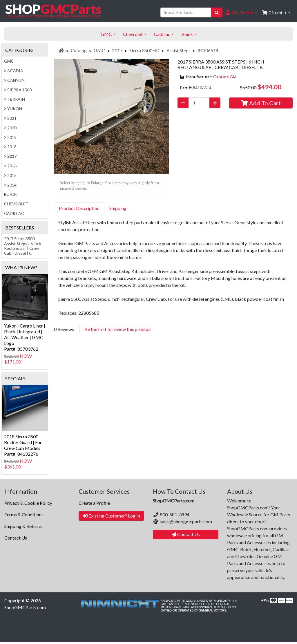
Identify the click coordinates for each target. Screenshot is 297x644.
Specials (15, 378)
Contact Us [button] (186, 534)
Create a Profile (94, 503)
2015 (10, 175)
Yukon (13, 109)
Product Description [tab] (79, 208)
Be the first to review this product (118, 329)
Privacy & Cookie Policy (28, 503)
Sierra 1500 (18, 90)
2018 (10, 147)
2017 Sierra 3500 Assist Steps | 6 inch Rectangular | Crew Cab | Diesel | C (23, 246)
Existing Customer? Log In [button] (112, 516)
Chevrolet (16, 204)
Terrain (15, 99)
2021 (10, 118)
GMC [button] (106, 34)
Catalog (79, 50)
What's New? (21, 267)
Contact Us (16, 538)
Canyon (14, 80)
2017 (117, 50)
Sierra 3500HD (144, 50)
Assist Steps (179, 50)
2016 (10, 166)
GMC (99, 50)
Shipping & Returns (23, 526)
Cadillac (14, 213)
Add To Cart (261, 103)
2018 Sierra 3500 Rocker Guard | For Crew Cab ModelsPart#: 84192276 (23, 445)
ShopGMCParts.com (25, 607)
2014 (10, 185)
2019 (10, 137)
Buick (10, 194)
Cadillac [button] (162, 34)
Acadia (14, 71)
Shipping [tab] (118, 208)
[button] (241, 12)
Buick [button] (187, 34)
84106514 (208, 50)
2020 (10, 128)
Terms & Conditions (24, 514)
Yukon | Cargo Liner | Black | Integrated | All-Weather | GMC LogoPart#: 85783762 (25, 337)
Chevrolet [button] (133, 34)
